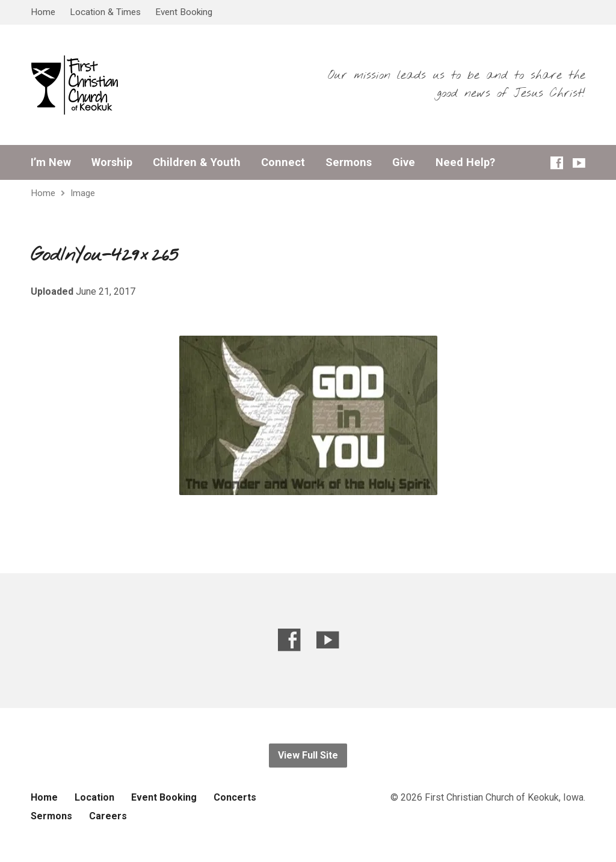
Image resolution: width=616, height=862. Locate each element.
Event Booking (184, 12)
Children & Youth (197, 162)
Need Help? (465, 162)
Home (43, 12)
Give (404, 162)
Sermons (349, 162)
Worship (112, 162)
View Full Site (308, 755)
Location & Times (105, 12)
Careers (108, 816)
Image (83, 193)
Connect (283, 162)
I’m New (51, 162)
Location (94, 797)
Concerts (235, 797)
